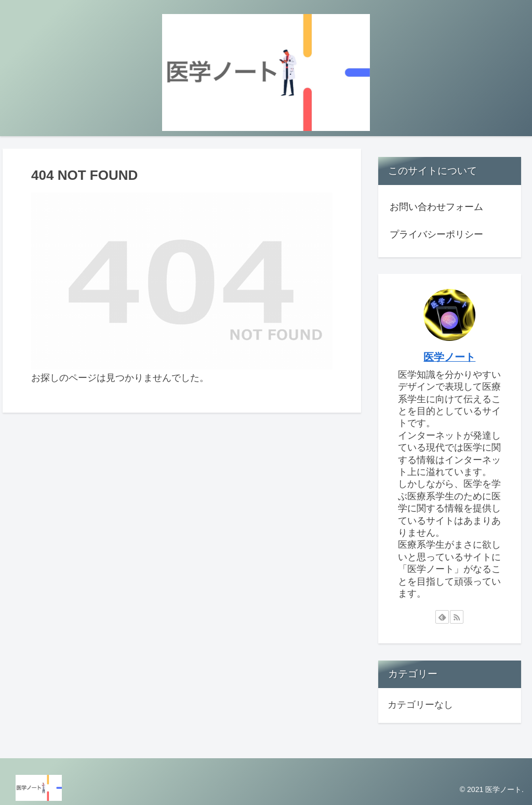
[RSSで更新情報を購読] (457, 617)
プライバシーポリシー (436, 234)
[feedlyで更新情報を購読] (442, 617)
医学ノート (449, 357)
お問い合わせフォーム (436, 207)
